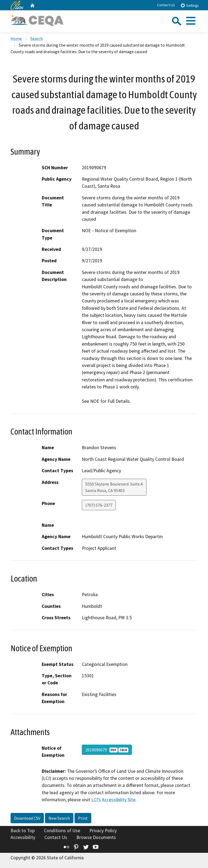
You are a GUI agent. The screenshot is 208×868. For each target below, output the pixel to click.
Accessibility (23, 837)
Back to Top (23, 831)
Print (83, 818)
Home (16, 39)
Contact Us (166, 5)
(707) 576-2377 (99, 505)
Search (37, 39)
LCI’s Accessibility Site (113, 800)
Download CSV (27, 818)
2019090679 (107, 750)
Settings (189, 5)
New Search (59, 818)
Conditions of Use (62, 831)
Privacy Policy (103, 831)
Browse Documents (96, 837)
